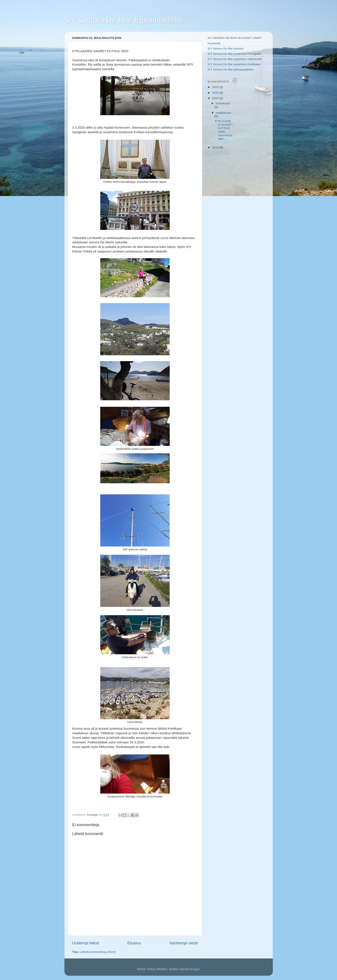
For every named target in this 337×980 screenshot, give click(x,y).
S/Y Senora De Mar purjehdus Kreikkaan (234, 64)
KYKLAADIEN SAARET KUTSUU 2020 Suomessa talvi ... (224, 130)
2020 (216, 98)
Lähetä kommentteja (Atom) (98, 952)
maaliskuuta (224, 113)
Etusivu (134, 943)
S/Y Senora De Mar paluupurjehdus (231, 69)
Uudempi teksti (86, 943)
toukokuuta (223, 103)
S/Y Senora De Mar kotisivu (226, 49)
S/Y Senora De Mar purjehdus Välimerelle (235, 59)
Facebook (214, 43)
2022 (216, 93)
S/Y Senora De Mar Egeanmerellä (123, 20)
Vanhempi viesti (184, 943)
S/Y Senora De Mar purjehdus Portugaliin (234, 54)
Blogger (195, 969)
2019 (216, 147)
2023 (216, 87)
